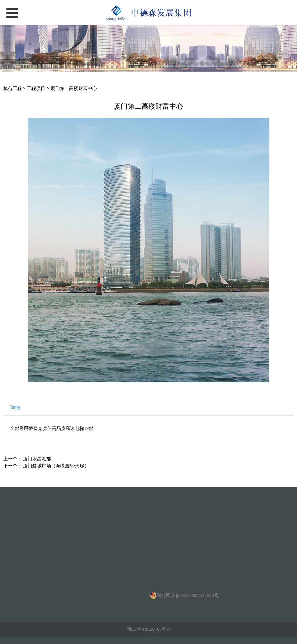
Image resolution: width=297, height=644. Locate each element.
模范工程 (13, 88)
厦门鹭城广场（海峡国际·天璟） (56, 465)
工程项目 (36, 88)
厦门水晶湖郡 (37, 458)
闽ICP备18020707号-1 (149, 629)
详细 (15, 407)
